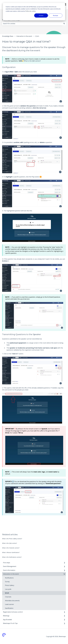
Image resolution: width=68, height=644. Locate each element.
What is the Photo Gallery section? (12, 539)
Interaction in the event (24, 36)
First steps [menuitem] (7, 563)
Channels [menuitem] (8, 597)
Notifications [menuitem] (9, 578)
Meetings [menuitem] (6, 616)
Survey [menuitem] (7, 582)
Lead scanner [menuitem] (9, 604)
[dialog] (34, 12)
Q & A (37, 36)
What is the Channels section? (11, 548)
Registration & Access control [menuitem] (13, 612)
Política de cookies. (31, 11)
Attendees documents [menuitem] (12, 601)
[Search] (64, 24)
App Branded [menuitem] (7, 620)
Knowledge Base (8, 36)
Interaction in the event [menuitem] (11, 574)
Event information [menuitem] (9, 570)
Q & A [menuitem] (7, 593)
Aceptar (41, 15)
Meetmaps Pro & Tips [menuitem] (10, 623)
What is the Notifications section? (12, 557)
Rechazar (56, 15)
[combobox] (32, 24)
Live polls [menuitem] (8, 589)
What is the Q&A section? (32, 61)
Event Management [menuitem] (10, 566)
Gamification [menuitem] (9, 608)
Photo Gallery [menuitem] (10, 585)
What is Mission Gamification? (11, 552)
